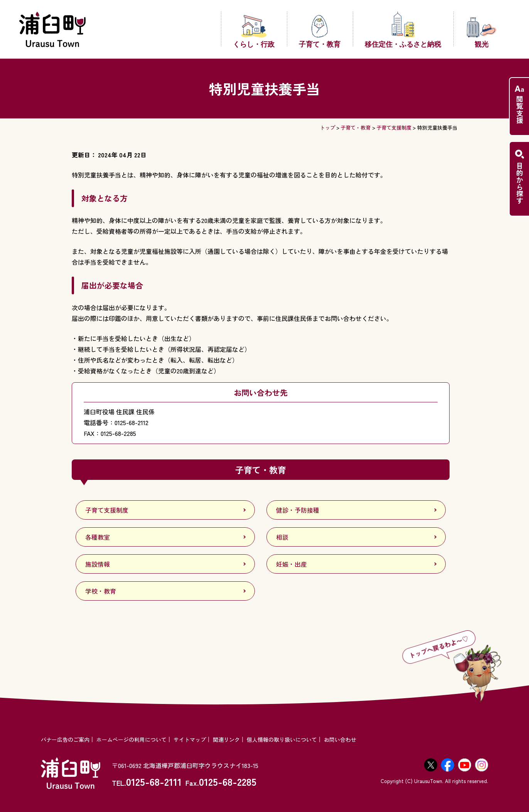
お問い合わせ (340, 739)
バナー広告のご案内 (65, 739)
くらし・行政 (254, 31)
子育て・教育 (320, 31)
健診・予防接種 (298, 510)
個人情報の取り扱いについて (282, 739)
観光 (481, 32)
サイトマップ (190, 739)
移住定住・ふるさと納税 (403, 29)
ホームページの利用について (131, 739)
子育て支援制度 (394, 127)
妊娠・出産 (291, 564)
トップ (328, 127)
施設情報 (98, 564)
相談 (282, 537)
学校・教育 (101, 591)
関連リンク (226, 739)
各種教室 (98, 537)
